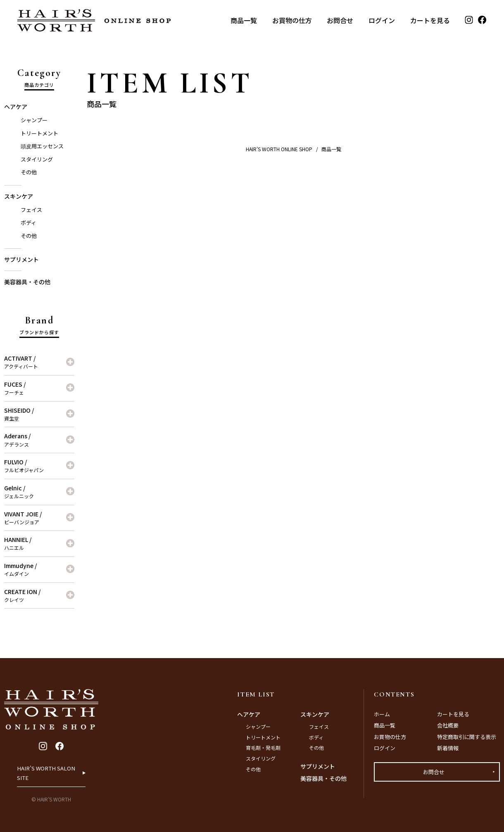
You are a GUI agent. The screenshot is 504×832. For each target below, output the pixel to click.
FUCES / (39, 388)
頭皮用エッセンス (42, 146)
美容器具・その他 (27, 282)
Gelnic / (39, 492)
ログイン (382, 20)
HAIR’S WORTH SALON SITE (47, 769)
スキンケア (19, 196)
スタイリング (37, 159)
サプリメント (21, 259)
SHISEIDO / (39, 414)
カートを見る (430, 20)
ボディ (29, 222)
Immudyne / (39, 569)
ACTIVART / (39, 362)
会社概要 (448, 725)
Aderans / (39, 440)
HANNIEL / (39, 543)
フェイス (31, 210)
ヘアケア (16, 107)
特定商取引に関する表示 (467, 737)
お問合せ (340, 20)
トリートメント (39, 133)
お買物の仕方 (292, 20)
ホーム (382, 714)
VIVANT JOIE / (39, 518)
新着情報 (448, 748)
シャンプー (34, 120)
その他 (29, 172)
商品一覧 (244, 20)
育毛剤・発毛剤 (263, 748)
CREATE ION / (39, 595)
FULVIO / (39, 466)
